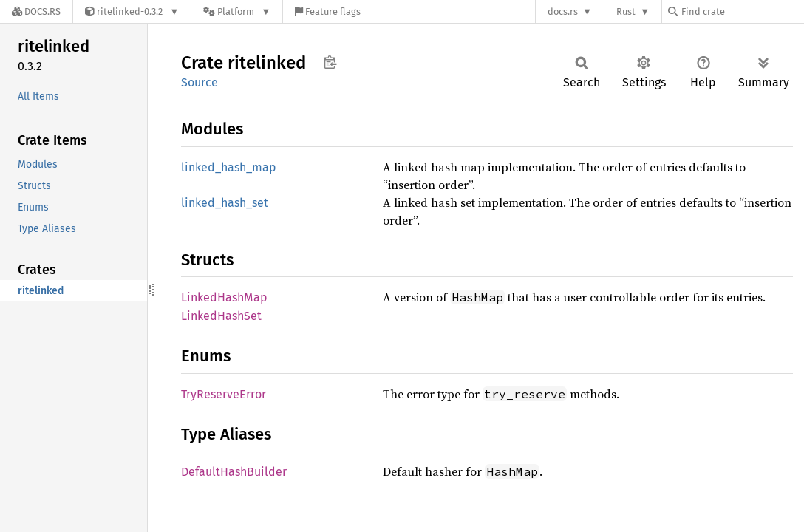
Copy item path (330, 62)
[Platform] (237, 11)
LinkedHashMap (224, 297)
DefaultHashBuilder (234, 472)
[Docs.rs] (36, 11)
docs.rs (563, 11)
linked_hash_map (229, 167)
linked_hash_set (225, 203)
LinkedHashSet (221, 316)
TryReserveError (224, 394)
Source (200, 82)
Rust (626, 11)
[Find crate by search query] (742, 11)
